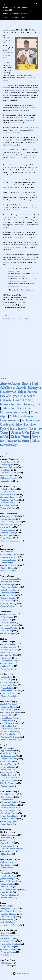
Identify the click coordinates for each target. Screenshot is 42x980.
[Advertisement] (21, 346)
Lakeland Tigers (7, 715)
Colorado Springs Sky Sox (11, 522)
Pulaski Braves (6, 955)
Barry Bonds (30, 120)
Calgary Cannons (8, 519)
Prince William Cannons (11, 691)
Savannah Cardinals (9, 819)
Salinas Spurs (6, 658)
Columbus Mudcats (9, 590)
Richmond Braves (8, 497)
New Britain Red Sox (9, 565)
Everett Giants (6, 846)
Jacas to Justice (33, 404)
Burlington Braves (8, 756)
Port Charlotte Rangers (10, 723)
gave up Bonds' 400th (21, 237)
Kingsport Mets (7, 947)
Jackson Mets (6, 620)
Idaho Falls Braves (8, 922)
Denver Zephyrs (7, 464)
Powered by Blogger (21, 974)
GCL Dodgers (6, 963)
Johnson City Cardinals (10, 944)
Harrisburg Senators (9, 560)
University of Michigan (11, 133)
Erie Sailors (5, 870)
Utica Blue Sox (7, 892)
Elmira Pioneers (7, 868)
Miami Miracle (6, 718)
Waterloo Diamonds (9, 783)
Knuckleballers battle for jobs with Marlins (18, 286)
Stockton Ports (7, 666)
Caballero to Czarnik (13, 388)
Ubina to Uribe (20, 433)
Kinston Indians (7, 682)
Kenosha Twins (7, 764)
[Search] (37, 3)
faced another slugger (21, 118)
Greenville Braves (8, 593)
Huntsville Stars (7, 601)
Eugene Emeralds (8, 843)
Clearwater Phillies (8, 707)
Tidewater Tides (7, 505)
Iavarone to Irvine (11, 404)
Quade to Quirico (11, 424)
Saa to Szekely (18, 429)
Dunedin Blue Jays (8, 710)
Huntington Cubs (8, 941)
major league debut (17, 195)
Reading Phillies (7, 568)
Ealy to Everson (27, 392)
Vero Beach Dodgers (9, 734)
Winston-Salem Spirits (9, 696)
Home (6, 17)
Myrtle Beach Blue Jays (10, 816)
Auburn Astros (7, 862)
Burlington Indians (8, 936)
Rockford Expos (7, 775)
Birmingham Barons (9, 582)
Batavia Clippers (7, 865)
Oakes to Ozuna (10, 420)
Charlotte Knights (8, 584)
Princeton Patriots (8, 952)
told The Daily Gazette (11, 167)
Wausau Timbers (7, 786)
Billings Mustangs (8, 908)
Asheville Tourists (8, 794)
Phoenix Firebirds (8, 530)
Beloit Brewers (6, 753)
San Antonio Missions (10, 625)
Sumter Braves (6, 824)
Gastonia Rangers (8, 810)
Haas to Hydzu (22, 400)
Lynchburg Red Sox (9, 685)
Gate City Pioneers (8, 914)
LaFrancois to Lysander (14, 412)
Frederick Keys (7, 680)
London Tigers (7, 563)
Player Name (15, 17)
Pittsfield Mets (7, 887)
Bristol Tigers (6, 933)
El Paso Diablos (7, 617)
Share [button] (5, 315)
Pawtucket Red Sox (9, 494)
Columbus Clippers (9, 489)
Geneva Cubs (6, 873)
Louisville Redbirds (9, 473)
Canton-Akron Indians (10, 554)
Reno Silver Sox (7, 652)
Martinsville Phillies (9, 949)
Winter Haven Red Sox (10, 740)
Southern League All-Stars (11, 579)
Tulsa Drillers (6, 631)
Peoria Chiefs (6, 770)
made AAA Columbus (15, 180)
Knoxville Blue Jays (8, 598)
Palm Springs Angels (9, 650)
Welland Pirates (7, 898)
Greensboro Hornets (9, 813)
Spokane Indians (7, 851)
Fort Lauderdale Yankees (11, 712)
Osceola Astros (7, 721)
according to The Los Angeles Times (25, 90)
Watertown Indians (8, 895)
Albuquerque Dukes (9, 516)
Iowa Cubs (5, 470)
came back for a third (28, 108)
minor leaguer (12, 318)
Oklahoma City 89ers (9, 478)
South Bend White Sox (10, 778)
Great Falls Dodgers (9, 917)
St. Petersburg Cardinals (10, 729)
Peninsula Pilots (7, 688)
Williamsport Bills (8, 571)
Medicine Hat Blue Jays (10, 925)
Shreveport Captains (9, 628)
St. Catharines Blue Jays (10, 889)
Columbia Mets (7, 800)
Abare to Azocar (10, 384)
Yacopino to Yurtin (18, 441)
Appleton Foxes (7, 750)
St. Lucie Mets (6, 726)
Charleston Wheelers (9, 805)
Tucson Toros (6, 538)
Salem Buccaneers (8, 693)
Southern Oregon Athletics (12, 849)
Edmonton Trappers (9, 524)
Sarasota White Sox (8, 731)
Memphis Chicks (8, 603)
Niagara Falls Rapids (9, 881)
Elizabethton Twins (9, 938)
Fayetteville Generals (9, 808)
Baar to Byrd (30, 384)
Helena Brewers (7, 919)
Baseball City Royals (9, 704)
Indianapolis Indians (9, 467)
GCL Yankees (6, 966)
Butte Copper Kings (9, 911)
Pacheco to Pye (31, 420)
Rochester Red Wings (10, 500)
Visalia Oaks (5, 669)
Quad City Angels (8, 772)
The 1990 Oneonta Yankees (23, 290)
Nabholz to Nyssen (21, 416)
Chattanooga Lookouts (10, 587)
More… (25, 17)
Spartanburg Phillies (9, 821)
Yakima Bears (6, 854)
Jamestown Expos (8, 878)
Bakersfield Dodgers (9, 644)
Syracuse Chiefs (7, 503)
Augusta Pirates (7, 797)
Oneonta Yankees (22, 318)
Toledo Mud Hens (8, 508)
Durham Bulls (6, 677)
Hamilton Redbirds (9, 876)
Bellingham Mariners (9, 835)
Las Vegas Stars (7, 527)
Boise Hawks (6, 840)
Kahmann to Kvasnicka (16, 408)
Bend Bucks (6, 838)
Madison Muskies (8, 767)
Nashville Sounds (8, 475)
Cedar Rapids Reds (9, 759)
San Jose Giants (7, 663)
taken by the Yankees (31, 127)
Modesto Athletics (8, 647)
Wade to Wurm (20, 437)
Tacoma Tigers (7, 535)
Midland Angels (7, 622)
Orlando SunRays (8, 606)
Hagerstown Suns (8, 557)
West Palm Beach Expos (10, 737)
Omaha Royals (7, 481)
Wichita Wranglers (8, 633)
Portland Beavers (8, 533)
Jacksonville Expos (8, 595)
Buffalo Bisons (6, 462)
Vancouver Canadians (9, 541)
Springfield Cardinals (9, 780)
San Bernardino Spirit (9, 661)
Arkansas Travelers (8, 614)
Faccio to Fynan (10, 396)
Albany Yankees (7, 552)
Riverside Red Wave (9, 655)
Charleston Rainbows (10, 802)
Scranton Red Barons (9, 492)
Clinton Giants (7, 761)
